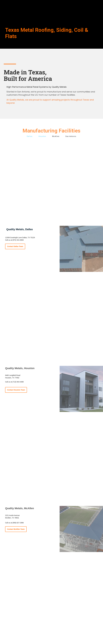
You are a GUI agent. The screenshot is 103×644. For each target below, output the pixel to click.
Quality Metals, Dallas (20, 229)
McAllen (56, 136)
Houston (42, 136)
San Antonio (71, 136)
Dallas (30, 136)
